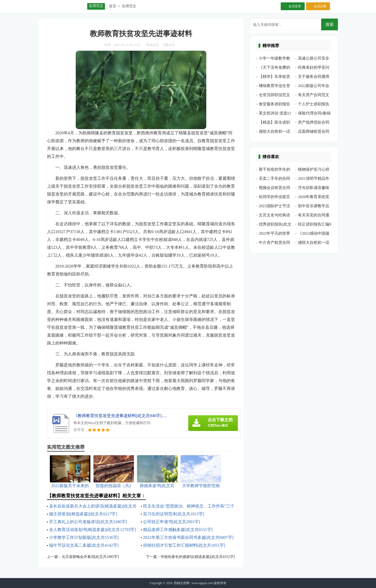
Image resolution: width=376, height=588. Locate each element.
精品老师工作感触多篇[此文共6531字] (178, 530)
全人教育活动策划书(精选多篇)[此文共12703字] (93, 530)
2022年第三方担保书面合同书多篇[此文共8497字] (188, 537)
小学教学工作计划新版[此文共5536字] (84, 537)
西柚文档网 (182, 583)
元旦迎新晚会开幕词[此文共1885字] (90, 557)
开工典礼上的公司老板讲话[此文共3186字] (88, 522)
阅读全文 (152, 45)
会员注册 (320, 6)
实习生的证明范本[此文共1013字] (174, 514)
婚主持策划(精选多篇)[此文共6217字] (83, 514)
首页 (113, 6)
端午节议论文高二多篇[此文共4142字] (84, 545)
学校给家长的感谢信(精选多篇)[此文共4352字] (198, 557)
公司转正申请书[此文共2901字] (172, 522)
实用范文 (129, 6)
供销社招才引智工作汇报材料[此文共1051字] (184, 545)
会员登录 (295, 6)
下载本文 (168, 45)
